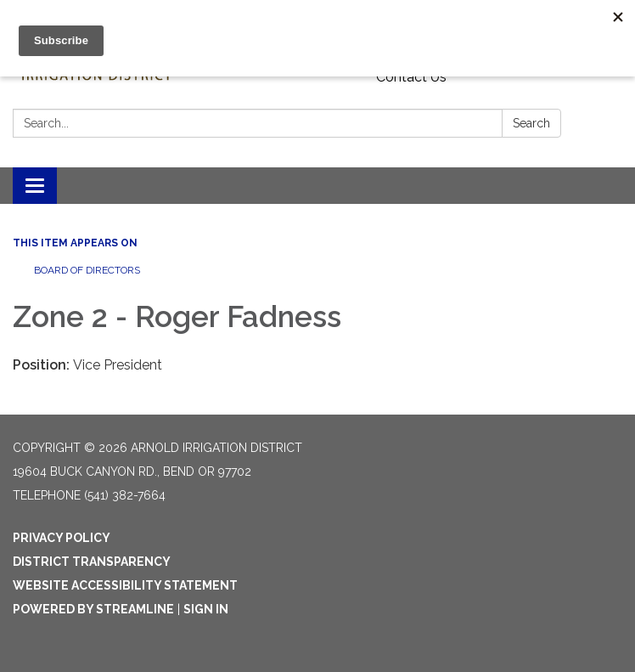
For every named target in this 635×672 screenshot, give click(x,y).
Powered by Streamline (93, 609)
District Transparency (92, 562)
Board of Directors (87, 270)
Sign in (206, 609)
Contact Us (411, 77)
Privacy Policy (62, 538)
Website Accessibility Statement (125, 585)
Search (531, 123)
